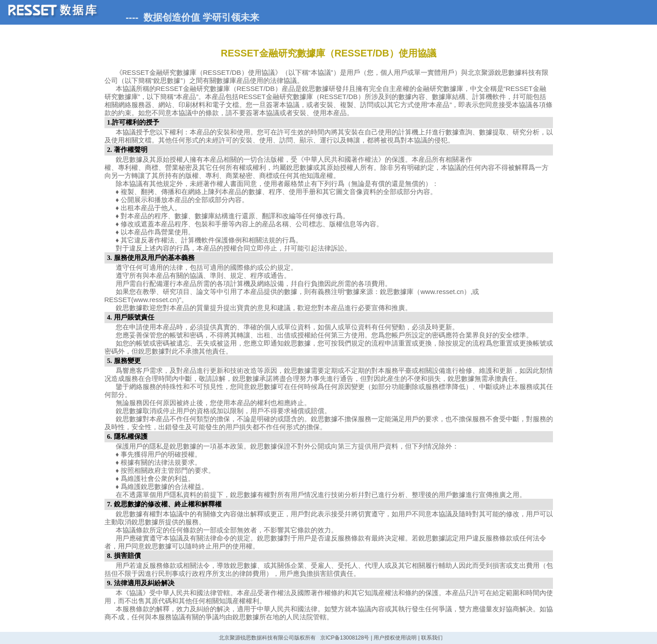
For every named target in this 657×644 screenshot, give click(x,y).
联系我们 (432, 638)
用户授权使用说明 (395, 638)
